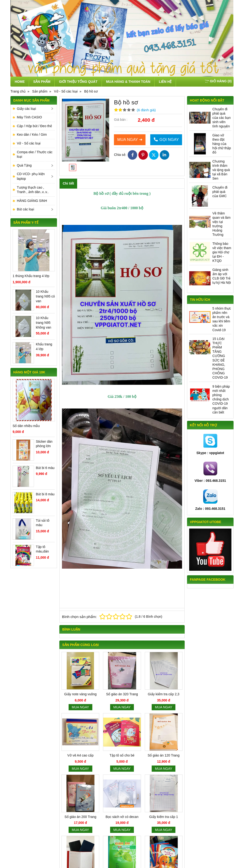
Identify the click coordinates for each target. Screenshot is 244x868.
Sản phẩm (42, 82)
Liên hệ (165, 82)
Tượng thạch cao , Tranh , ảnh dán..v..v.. (33, 190)
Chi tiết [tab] (68, 183)
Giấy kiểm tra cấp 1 (164, 817)
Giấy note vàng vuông (80, 694)
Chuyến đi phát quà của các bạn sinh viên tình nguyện (222, 118)
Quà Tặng (24, 165)
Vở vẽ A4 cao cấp (80, 755)
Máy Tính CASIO (29, 117)
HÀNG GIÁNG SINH (32, 201)
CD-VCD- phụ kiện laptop (31, 176)
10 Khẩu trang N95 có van (45, 296)
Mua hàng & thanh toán (128, 82)
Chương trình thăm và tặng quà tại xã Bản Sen (221, 170)
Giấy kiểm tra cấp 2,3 (164, 694)
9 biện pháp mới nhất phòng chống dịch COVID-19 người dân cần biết (221, 399)
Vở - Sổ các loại (29, 143)
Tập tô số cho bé (122, 755)
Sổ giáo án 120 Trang (164, 755)
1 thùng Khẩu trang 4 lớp (31, 276)
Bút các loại (26, 209)
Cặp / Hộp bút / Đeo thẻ (34, 126)
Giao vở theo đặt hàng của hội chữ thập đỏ (222, 144)
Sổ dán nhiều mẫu (26, 426)
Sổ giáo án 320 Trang (122, 694)
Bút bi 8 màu (45, 494)
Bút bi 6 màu (45, 468)
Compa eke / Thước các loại (35, 154)
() (218, 81)
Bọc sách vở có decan (122, 817)
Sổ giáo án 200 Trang (80, 817)
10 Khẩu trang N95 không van (44, 323)
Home (20, 82)
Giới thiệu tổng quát (78, 82)
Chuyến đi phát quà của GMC (220, 192)
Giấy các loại (26, 109)
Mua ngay (80, 707)
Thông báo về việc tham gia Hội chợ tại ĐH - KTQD (222, 252)
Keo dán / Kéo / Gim (32, 135)
